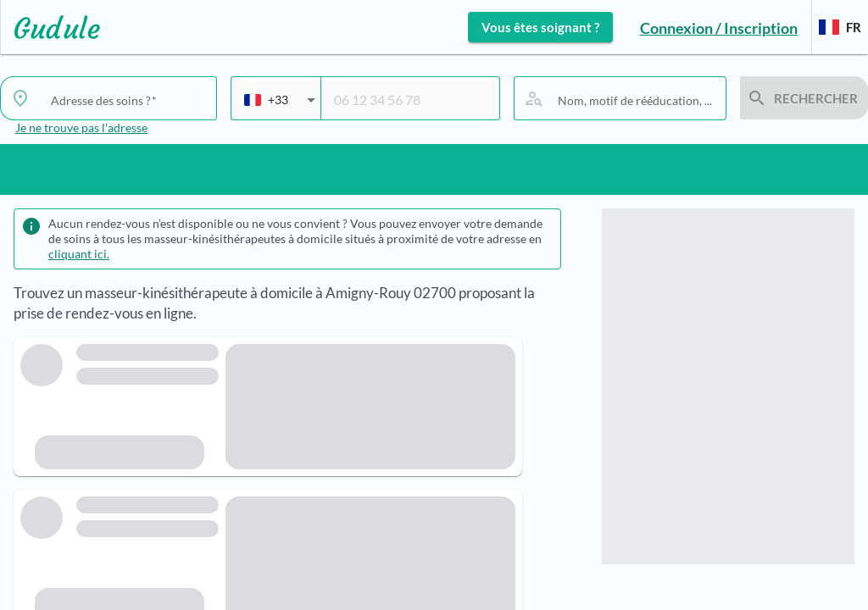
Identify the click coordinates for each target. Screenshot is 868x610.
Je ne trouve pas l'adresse (81, 128)
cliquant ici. (79, 254)
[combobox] (280, 107)
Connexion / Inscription (719, 28)
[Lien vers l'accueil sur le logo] (50, 27)
